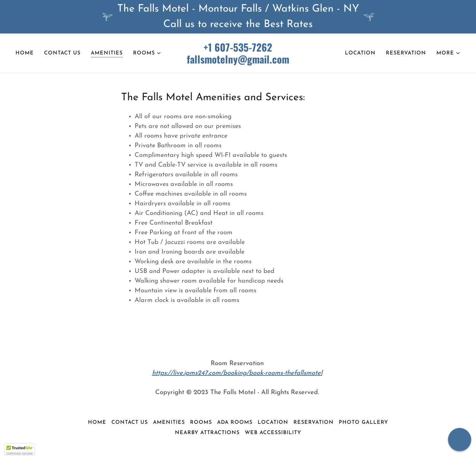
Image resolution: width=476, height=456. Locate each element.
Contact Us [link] (62, 53)
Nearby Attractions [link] (207, 433)
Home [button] (97, 422)
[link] (238, 62)
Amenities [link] (107, 53)
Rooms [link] (201, 422)
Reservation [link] (406, 53)
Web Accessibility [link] (273, 433)
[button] (147, 53)
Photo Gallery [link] (363, 422)
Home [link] (25, 53)
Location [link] (360, 53)
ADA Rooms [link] (235, 422)
